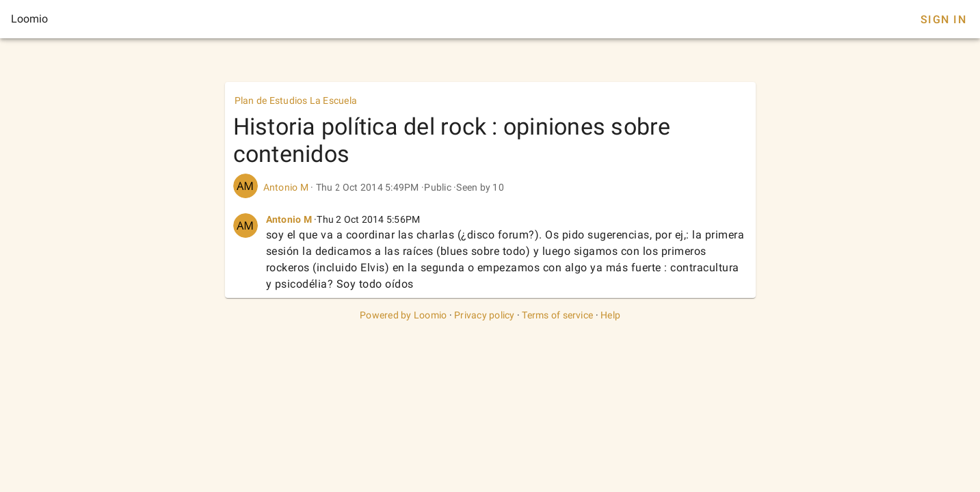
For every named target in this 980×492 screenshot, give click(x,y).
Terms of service (557, 315)
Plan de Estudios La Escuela (296, 100)
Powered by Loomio (403, 315)
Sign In (943, 19)
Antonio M (286, 187)
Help (610, 315)
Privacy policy (485, 315)
